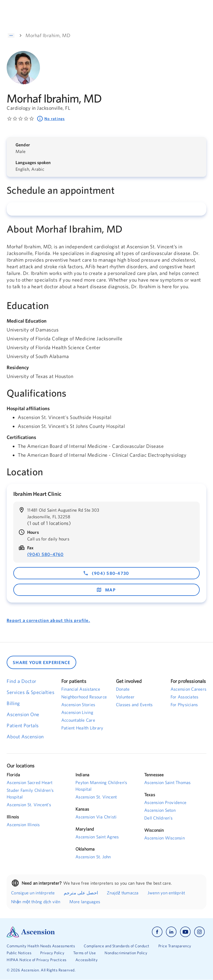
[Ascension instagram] (199, 932)
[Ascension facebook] (157, 932)
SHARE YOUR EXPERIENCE (41, 662)
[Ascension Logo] (57, 932)
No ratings (51, 119)
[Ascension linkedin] (171, 932)
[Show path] (11, 35)
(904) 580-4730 (106, 573)
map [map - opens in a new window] (106, 590)
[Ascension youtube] (185, 932)
